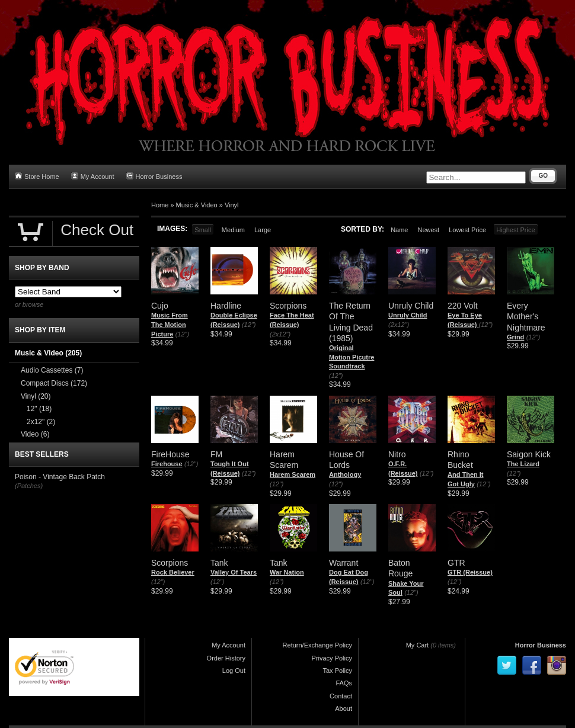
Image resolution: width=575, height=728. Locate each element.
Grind (515, 337)
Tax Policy (337, 671)
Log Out (234, 671)
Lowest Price (467, 230)
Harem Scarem (293, 474)
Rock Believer (173, 572)
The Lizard (523, 464)
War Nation (287, 572)
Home (160, 205)
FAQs (344, 683)
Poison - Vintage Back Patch (60, 477)
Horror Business (154, 176)
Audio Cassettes (52, 370)
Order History (226, 658)
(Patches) (29, 486)
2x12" (41, 422)
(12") (182, 334)
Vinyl (232, 205)
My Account (93, 176)
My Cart (418, 645)
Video (35, 434)
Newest (428, 230)
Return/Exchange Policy (317, 645)
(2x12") (280, 334)
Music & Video (197, 205)
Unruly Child (408, 315)
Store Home (37, 176)
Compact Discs (54, 383)
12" (39, 409)
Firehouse (167, 464)
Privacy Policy (332, 658)
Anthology (345, 474)
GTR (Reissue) (470, 572)
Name (399, 230)
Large (263, 230)
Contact (341, 696)
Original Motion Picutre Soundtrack (352, 357)
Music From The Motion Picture (170, 324)
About (344, 708)
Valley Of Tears (234, 572)
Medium (233, 230)
